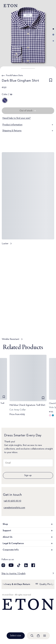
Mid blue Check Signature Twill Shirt (27, 405)
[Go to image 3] (53, 41)
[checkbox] (51, 81)
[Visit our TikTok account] (19, 565)
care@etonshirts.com (14, 508)
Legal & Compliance (28, 543)
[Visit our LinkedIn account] (26, 565)
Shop (28, 524)
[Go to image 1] (53, 29)
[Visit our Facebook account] (33, 565)
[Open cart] (38, 636)
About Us (28, 537)
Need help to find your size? (17, 118)
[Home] (28, 604)
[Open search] (32, 636)
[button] (28, 68)
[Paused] (49, 329)
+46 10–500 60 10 (12, 501)
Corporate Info (28, 550)
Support (28, 531)
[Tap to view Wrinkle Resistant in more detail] (28, 296)
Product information (28, 125)
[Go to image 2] (53, 35)
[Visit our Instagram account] (3, 565)
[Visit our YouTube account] (11, 565)
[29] (5, 100)
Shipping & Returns (28, 131)
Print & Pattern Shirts (14, 75)
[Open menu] (45, 636)
